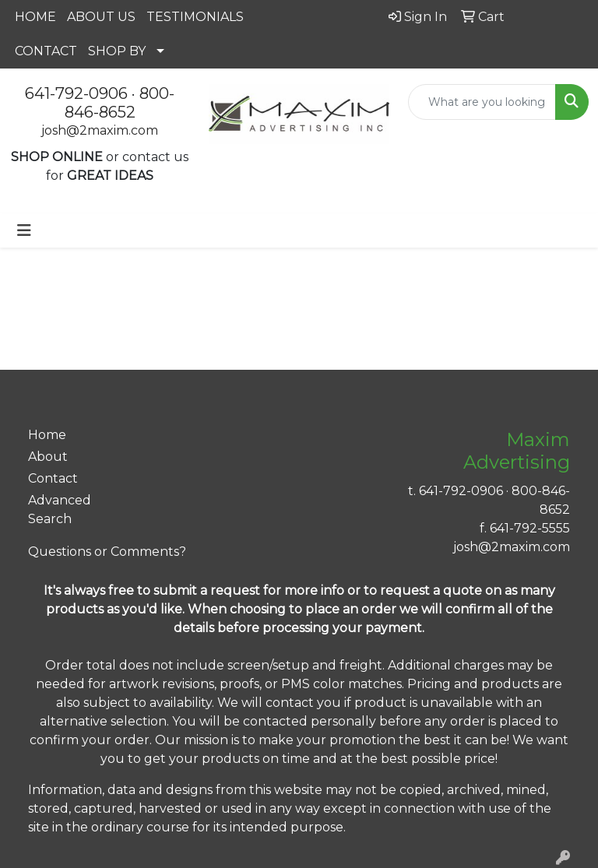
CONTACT (46, 51)
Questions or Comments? (107, 552)
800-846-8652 (120, 103)
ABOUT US (101, 17)
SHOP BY (117, 51)
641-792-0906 (76, 93)
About (48, 457)
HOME (35, 17)
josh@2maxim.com (100, 130)
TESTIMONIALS (195, 17)
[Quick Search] (482, 102)
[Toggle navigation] (24, 230)
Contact (53, 478)
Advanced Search (60, 510)
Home (47, 435)
